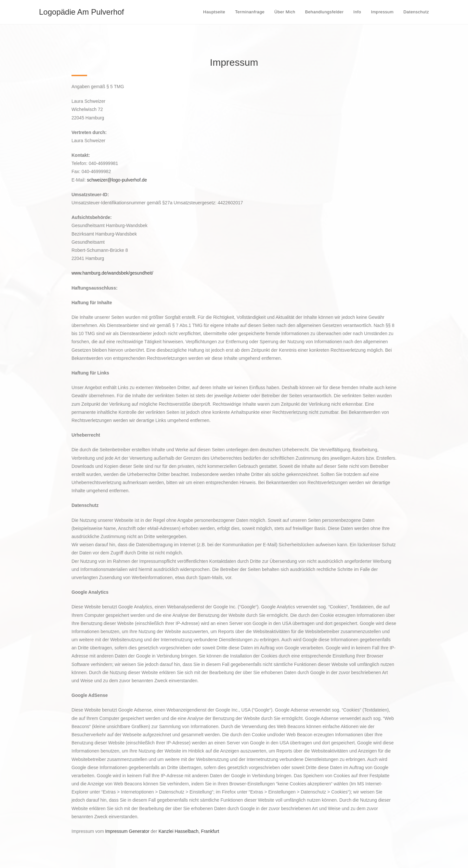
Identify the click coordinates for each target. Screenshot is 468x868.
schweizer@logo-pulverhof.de (117, 180)
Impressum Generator (127, 831)
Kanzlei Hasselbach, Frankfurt (189, 831)
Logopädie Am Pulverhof (82, 12)
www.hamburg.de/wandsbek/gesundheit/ (112, 273)
